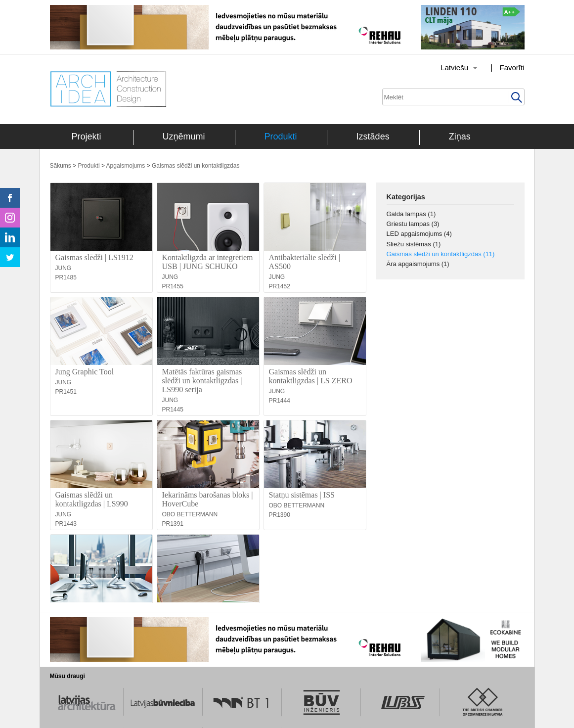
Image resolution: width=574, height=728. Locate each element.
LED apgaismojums (419, 234)
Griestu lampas (413, 224)
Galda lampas (411, 214)
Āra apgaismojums (418, 264)
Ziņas (460, 136)
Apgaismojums (126, 166)
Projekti (87, 136)
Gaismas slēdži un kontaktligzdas (196, 166)
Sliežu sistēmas (414, 244)
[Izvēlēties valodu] (446, 68)
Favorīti (512, 68)
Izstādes (373, 136)
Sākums (61, 166)
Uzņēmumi (184, 136)
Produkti (281, 136)
